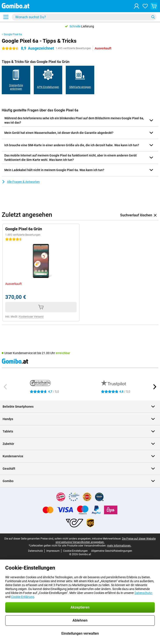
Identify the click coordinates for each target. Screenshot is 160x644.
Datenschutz (35, 551)
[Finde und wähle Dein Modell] (84, 17)
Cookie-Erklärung (23, 597)
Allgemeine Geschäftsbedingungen (112, 551)
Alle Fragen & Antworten (21, 182)
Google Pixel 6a (13, 34)
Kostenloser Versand (31, 317)
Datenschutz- (144, 593)
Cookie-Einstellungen (75, 551)
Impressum (53, 551)
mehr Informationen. (119, 546)
